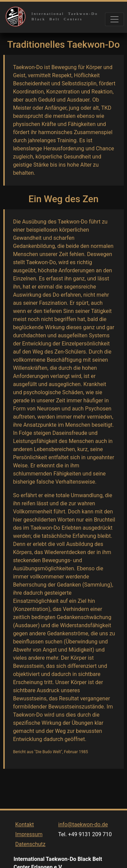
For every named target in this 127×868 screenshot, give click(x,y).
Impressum (29, 841)
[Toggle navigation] (114, 19)
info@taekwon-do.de (83, 831)
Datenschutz (30, 851)
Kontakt (25, 831)
